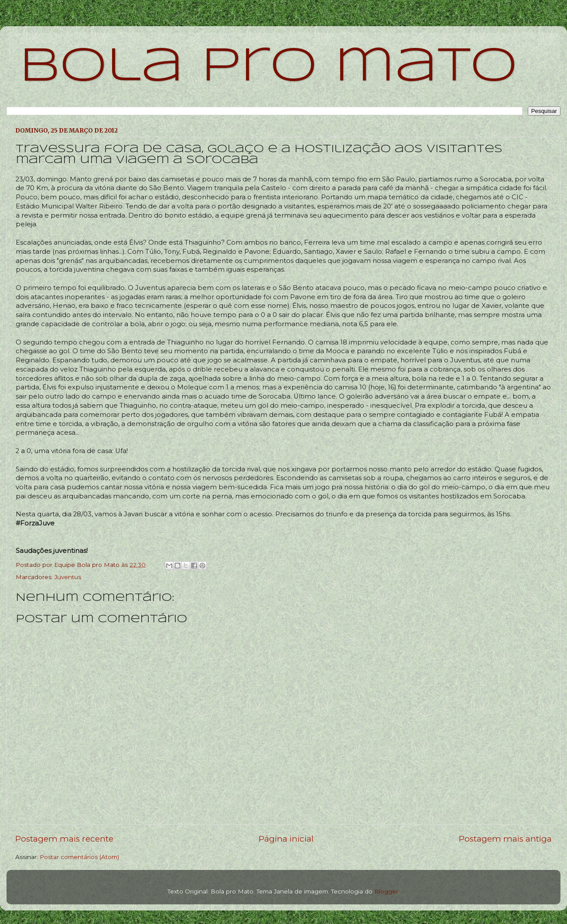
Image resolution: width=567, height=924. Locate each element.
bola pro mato (268, 67)
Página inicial (286, 839)
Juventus (68, 577)
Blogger (386, 891)
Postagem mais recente (64, 839)
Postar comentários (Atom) (79, 857)
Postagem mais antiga (505, 839)
